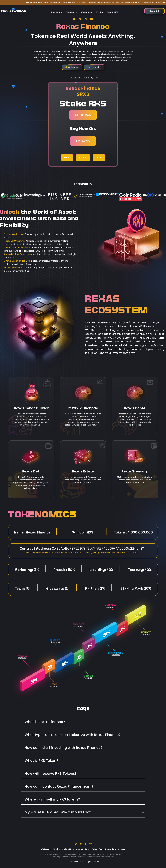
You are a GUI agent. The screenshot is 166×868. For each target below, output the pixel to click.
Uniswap (83, 141)
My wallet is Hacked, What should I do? (58, 812)
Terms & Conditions (107, 849)
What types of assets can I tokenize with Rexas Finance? (73, 735)
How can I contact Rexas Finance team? (59, 786)
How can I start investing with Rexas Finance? (64, 748)
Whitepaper (86, 10)
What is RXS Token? (41, 761)
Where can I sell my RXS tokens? (52, 799)
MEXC (67, 158)
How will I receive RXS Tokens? (51, 774)
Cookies (122, 849)
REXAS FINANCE (14, 10)
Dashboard (57, 10)
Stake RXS (83, 115)
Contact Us (112, 10)
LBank (99, 158)
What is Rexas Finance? (45, 722)
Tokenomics (71, 10)
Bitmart (83, 158)
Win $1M (99, 10)
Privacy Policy (91, 849)
